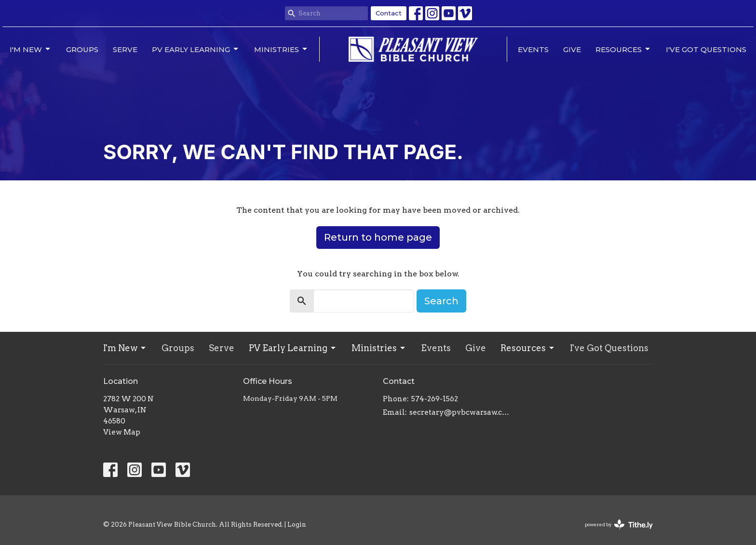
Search (441, 301)
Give (572, 49)
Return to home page (378, 237)
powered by (619, 525)
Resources (623, 49)
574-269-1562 (435, 399)
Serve (125, 49)
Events (533, 49)
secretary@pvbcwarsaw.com (461, 412)
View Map (122, 432)
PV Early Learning (196, 49)
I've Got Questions (706, 49)
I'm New (31, 49)
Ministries (281, 49)
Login (297, 525)
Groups (82, 49)
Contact (389, 13)
